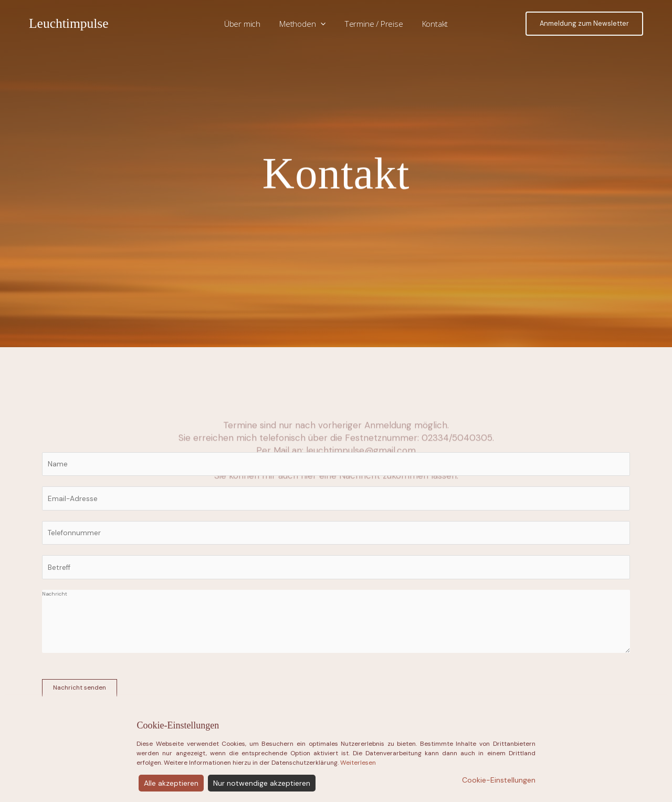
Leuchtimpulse (69, 23)
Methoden (304, 24)
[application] (322, 24)
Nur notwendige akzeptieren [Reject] (262, 783)
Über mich (246, 24)
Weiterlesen (358, 763)
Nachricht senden (80, 688)
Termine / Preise (372, 24)
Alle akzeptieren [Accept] (171, 783)
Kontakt (430, 24)
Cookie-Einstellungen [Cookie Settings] (499, 780)
